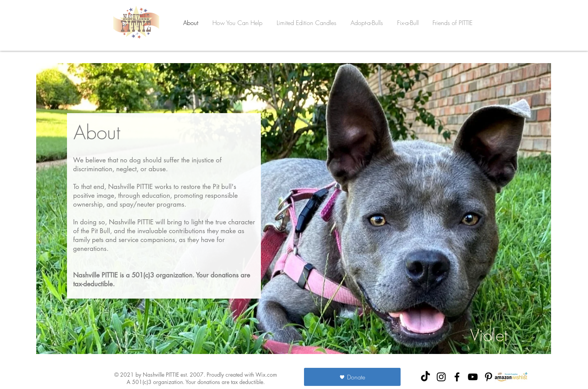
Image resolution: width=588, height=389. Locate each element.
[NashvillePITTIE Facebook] (457, 377)
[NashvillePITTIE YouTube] (473, 377)
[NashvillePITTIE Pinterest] (489, 377)
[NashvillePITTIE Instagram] (441, 377)
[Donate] (352, 377)
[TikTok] (425, 377)
